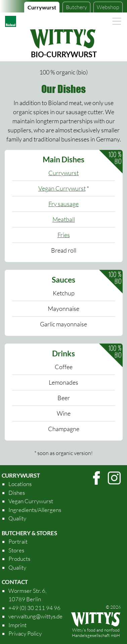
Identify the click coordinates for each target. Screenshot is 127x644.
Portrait (18, 541)
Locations (20, 484)
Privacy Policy (25, 633)
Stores (16, 550)
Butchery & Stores (29, 533)
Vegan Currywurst (62, 188)
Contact (15, 582)
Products (19, 559)
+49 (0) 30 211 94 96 (34, 608)
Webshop (108, 7)
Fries (64, 235)
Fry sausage (63, 204)
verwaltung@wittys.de (35, 616)
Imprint (17, 625)
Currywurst (42, 7)
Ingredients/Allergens (35, 510)
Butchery (76, 7)
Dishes (17, 493)
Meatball (64, 219)
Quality (17, 518)
